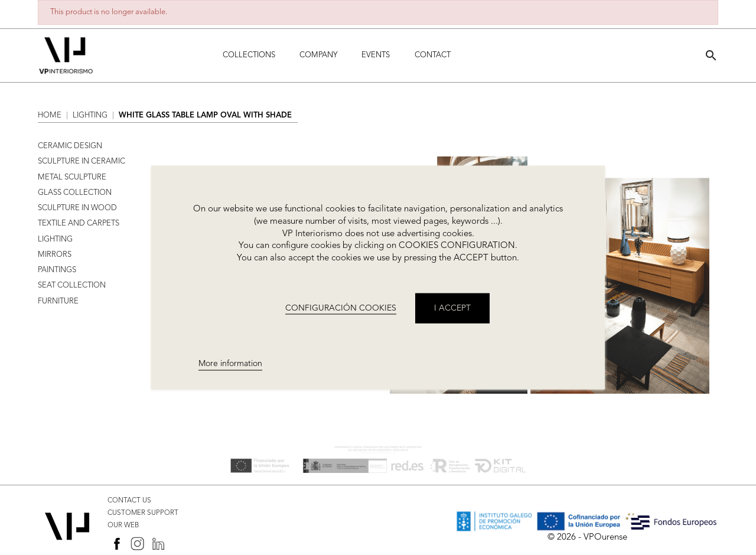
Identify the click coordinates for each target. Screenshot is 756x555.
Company (318, 55)
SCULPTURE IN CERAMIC (82, 161)
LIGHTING (55, 239)
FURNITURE (58, 301)
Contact (433, 55)
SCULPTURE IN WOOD (77, 208)
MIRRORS (55, 255)
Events (376, 55)
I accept (452, 308)
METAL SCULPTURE (72, 177)
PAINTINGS (57, 270)
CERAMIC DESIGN (70, 146)
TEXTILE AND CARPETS (79, 223)
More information (230, 364)
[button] (711, 55)
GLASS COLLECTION (75, 193)
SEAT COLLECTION (72, 285)
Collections (249, 55)
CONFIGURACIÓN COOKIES (341, 308)
